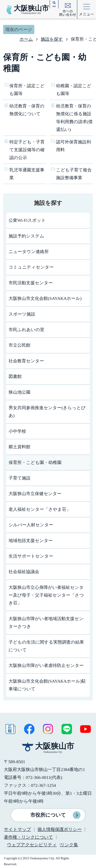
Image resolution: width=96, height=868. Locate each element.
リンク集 (69, 845)
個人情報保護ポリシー (60, 829)
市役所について (48, 815)
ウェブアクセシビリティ (32, 845)
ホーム (26, 39)
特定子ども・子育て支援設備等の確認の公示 (27, 150)
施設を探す (52, 39)
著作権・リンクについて (28, 837)
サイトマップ (17, 829)
